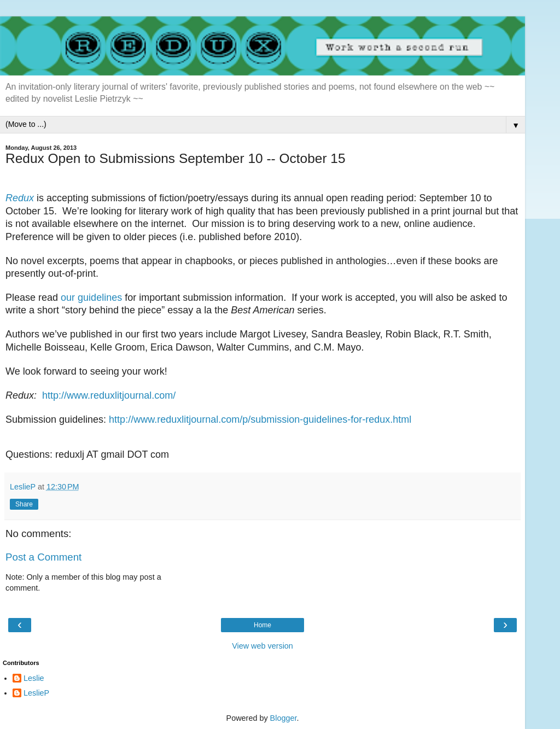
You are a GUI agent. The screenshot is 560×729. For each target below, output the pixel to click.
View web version (262, 646)
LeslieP (36, 693)
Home (262, 625)
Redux (20, 198)
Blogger (284, 718)
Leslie (34, 678)
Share (24, 504)
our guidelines (91, 298)
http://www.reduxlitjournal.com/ (109, 395)
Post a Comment (43, 557)
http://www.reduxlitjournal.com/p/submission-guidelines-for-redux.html (260, 419)
